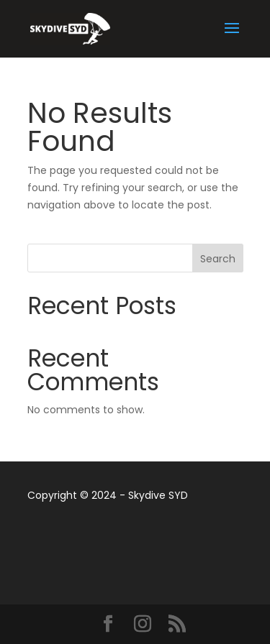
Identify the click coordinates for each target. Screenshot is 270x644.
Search (218, 259)
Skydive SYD (158, 495)
